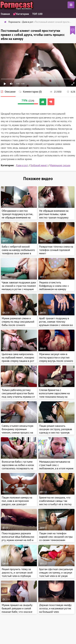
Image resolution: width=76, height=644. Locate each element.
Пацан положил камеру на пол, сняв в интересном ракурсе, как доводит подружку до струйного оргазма (17, 504)
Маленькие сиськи (60, 165)
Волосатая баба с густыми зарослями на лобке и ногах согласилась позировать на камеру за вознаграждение (18, 467)
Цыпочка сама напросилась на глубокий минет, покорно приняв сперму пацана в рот (18, 357)
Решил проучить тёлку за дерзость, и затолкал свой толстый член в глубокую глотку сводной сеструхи (17, 574)
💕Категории (21, 14)
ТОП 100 (37, 14)
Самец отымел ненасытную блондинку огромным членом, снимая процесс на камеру (18, 431)
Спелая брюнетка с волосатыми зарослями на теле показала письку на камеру (54, 395)
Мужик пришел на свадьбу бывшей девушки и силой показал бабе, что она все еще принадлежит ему (17, 610)
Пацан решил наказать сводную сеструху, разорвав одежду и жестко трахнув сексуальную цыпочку (56, 431)
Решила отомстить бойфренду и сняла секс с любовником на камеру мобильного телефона (54, 287)
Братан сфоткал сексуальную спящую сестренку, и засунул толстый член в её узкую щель (56, 574)
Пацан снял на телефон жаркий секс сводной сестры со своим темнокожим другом (56, 538)
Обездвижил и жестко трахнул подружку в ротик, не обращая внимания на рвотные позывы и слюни (17, 216)
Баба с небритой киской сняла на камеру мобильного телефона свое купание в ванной (18, 252)
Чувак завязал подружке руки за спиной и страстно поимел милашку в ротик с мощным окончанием (19, 287)
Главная (5, 14)
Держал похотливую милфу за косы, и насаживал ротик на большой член (55, 608)
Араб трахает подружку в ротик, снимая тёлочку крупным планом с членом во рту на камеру (56, 323)
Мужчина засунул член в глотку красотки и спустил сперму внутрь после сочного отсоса (56, 359)
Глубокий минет (39, 165)
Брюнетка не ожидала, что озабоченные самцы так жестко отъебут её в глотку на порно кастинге (55, 502)
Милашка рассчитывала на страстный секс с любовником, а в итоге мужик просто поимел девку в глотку (56, 468)
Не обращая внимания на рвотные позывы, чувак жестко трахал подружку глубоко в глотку (54, 216)
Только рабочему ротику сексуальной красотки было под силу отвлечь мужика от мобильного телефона (18, 395)
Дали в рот (22, 165)
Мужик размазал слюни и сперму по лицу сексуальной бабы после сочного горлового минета (18, 323)
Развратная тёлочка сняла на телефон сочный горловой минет (56, 250)
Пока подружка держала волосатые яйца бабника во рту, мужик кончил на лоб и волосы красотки (18, 538)
